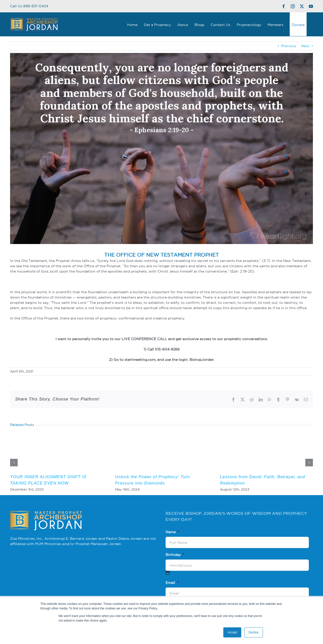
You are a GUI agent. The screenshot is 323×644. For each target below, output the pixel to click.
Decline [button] (254, 632)
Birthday (175, 555)
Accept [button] (232, 632)
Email (172, 583)
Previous (289, 46)
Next (305, 46)
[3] (161, 149)
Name (172, 532)
